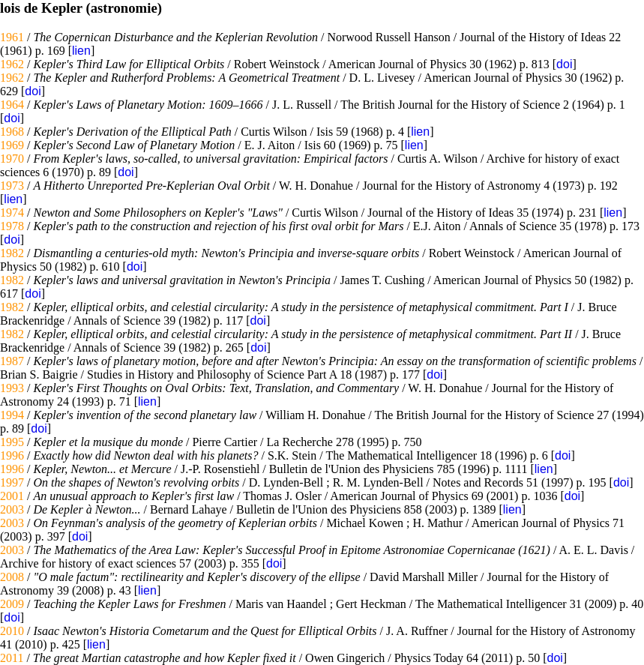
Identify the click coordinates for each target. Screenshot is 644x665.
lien (81, 51)
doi (564, 64)
